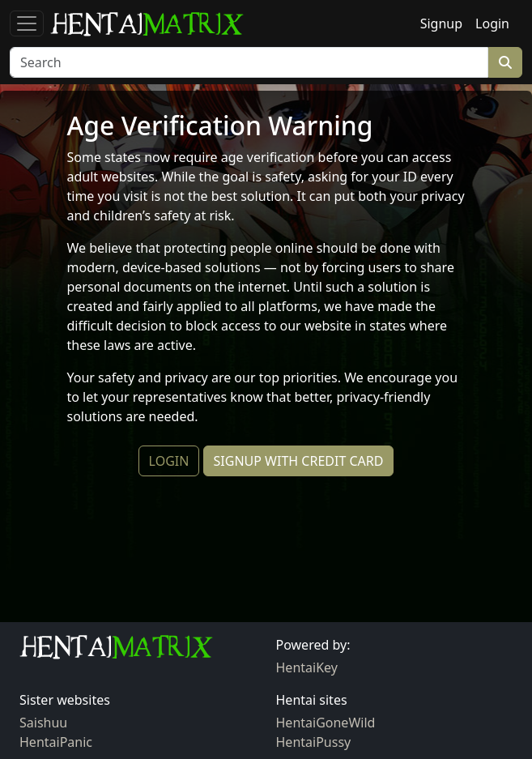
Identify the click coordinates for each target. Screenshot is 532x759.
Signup (441, 23)
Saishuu (43, 723)
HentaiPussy (314, 742)
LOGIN (169, 461)
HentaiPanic (56, 742)
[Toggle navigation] (27, 23)
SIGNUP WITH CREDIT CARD (299, 461)
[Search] (249, 62)
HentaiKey (307, 667)
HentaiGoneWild (326, 723)
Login (492, 23)
